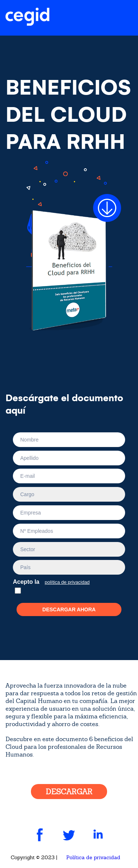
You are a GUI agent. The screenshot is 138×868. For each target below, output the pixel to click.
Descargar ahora (69, 609)
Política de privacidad (93, 857)
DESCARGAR (69, 792)
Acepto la (53, 581)
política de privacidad (67, 582)
